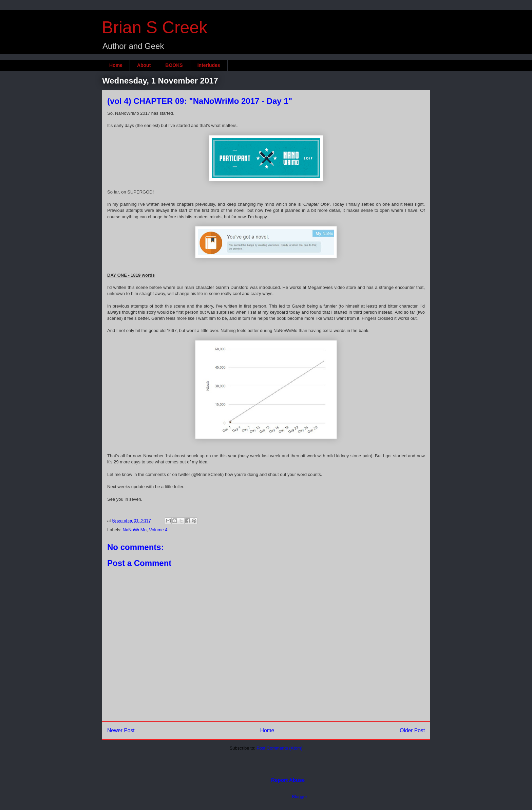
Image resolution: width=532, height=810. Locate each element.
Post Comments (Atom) (279, 748)
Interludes (209, 65)
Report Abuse (288, 780)
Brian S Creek (155, 27)
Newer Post (121, 730)
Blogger (299, 797)
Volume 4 (158, 530)
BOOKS (174, 65)
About (144, 65)
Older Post (412, 730)
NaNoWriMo (135, 530)
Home (116, 65)
